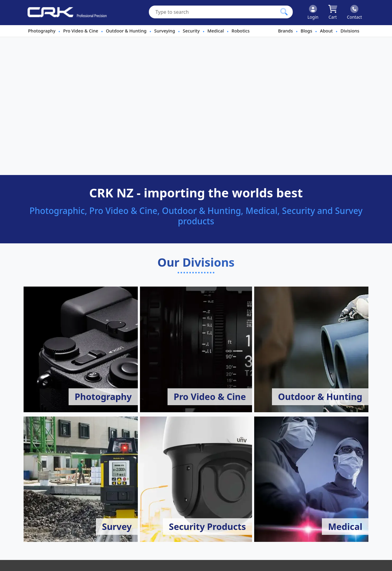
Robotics (241, 31)
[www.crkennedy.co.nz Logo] (65, 13)
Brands (285, 31)
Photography (42, 31)
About (326, 31)
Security (191, 31)
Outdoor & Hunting (126, 31)
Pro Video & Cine (81, 31)
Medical (215, 31)
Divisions (350, 31)
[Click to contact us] (354, 13)
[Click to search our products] (284, 12)
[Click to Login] (313, 13)
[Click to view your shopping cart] (333, 13)
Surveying (165, 31)
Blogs (307, 31)
